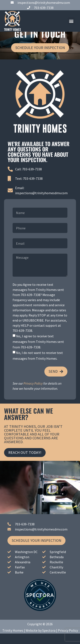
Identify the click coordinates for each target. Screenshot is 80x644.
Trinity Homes (13, 641)
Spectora (49, 641)
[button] (71, 21)
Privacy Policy (33, 394)
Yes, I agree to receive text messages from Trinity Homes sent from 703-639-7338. (38, 352)
